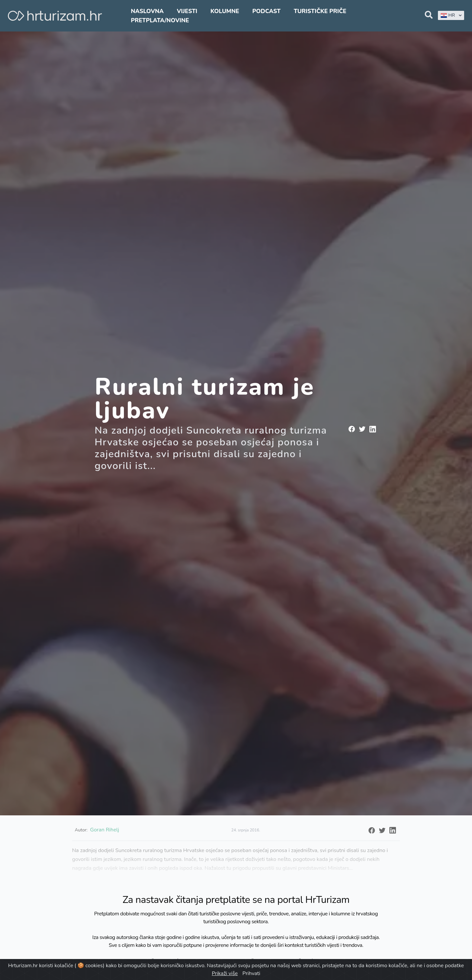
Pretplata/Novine (160, 20)
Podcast (266, 11)
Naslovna (147, 11)
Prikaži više (225, 973)
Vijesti (187, 11)
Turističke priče (320, 11)
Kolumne (225, 11)
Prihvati (251, 973)
